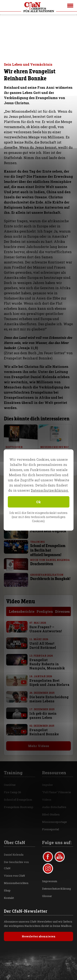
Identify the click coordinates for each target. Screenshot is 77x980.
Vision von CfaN (14, 876)
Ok (38, 502)
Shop (7, 890)
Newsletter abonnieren (39, 936)
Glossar (47, 896)
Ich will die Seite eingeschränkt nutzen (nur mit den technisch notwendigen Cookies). (38, 517)
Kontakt (9, 898)
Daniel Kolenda (14, 855)
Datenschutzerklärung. (50, 490)
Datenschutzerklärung (56, 889)
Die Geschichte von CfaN (16, 865)
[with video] (21, 629)
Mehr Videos (36, 746)
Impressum (50, 881)
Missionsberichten (16, 883)
